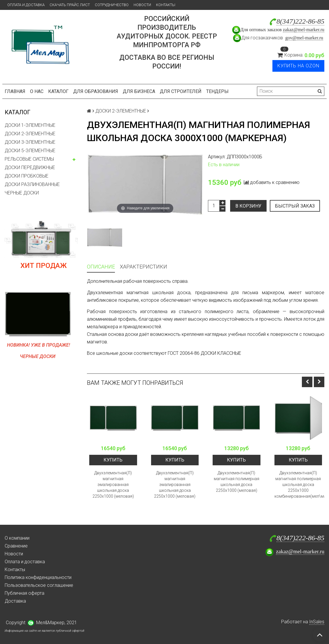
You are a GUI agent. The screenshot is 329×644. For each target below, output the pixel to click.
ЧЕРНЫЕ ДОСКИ (22, 193)
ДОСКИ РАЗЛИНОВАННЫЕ (32, 184)
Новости (142, 5)
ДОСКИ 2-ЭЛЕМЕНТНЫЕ (30, 134)
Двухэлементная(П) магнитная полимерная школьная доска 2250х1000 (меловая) (237, 482)
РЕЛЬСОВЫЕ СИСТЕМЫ (29, 159)
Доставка (15, 601)
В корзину (248, 206)
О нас (37, 91)
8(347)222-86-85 (300, 21)
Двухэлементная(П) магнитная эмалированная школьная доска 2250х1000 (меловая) (175, 485)
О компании (17, 538)
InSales (317, 622)
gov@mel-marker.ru (304, 38)
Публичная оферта (24, 593)
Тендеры (217, 91)
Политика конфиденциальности (38, 577)
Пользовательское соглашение (39, 585)
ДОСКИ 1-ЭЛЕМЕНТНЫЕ (30, 125)
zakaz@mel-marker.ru (304, 30)
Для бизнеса (139, 91)
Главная (15, 91)
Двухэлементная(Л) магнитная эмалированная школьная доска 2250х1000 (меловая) (113, 485)
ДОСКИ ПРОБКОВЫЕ (27, 176)
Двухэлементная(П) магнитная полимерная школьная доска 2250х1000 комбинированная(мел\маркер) (298, 485)
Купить (113, 460)
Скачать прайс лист (70, 5)
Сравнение (16, 546)
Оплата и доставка (26, 5)
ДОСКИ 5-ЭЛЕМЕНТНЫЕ (30, 151)
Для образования (96, 91)
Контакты (166, 5)
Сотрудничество (112, 5)
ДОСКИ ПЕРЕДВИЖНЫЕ (30, 167)
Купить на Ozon (298, 66)
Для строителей (181, 91)
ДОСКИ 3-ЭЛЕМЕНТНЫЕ (30, 142)
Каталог (58, 91)
